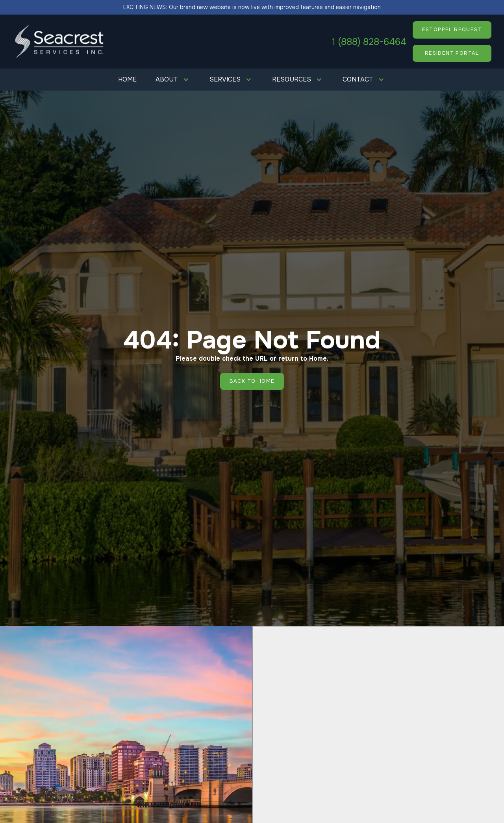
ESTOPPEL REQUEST (452, 30)
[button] (173, 80)
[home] (60, 42)
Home (127, 79)
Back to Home (252, 381)
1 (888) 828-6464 (369, 42)
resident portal (452, 53)
